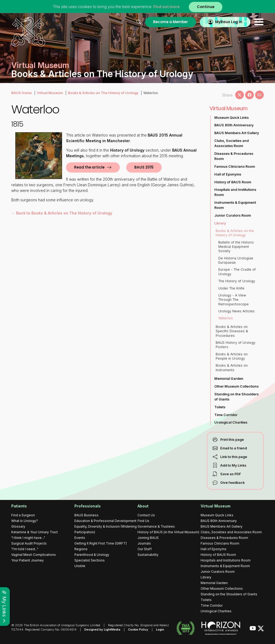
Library (220, 223)
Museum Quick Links (231, 118)
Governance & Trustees (156, 526)
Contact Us (146, 515)
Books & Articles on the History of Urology (235, 233)
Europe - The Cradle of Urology (237, 272)
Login (160, 629)
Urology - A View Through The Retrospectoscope (234, 300)
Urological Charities (231, 422)
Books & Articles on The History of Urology (103, 93)
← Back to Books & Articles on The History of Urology (62, 213)
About (143, 506)
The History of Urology (237, 281)
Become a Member (171, 22)
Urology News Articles (236, 311)
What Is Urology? (25, 521)
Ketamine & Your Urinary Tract (35, 532)
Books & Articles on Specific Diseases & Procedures (232, 331)
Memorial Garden (229, 379)
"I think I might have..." (28, 538)
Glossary (18, 526)
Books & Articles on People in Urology (232, 356)
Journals (144, 543)
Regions (81, 549)
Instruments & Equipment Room (235, 205)
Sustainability (148, 555)
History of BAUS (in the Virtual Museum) (168, 532)
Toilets (220, 407)
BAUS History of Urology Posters (236, 345)
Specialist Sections (90, 560)
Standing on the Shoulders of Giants (236, 397)
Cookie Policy (138, 629)
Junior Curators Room (233, 215)
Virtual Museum (50, 93)
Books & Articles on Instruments (232, 368)
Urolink (80, 566)
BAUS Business (86, 515)
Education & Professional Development (105, 521)
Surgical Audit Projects (29, 543)
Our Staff (145, 549)
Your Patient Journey (28, 560)
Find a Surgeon (23, 515)
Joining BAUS (148, 538)
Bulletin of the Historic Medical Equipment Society (236, 247)
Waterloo (226, 318)
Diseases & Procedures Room (234, 156)
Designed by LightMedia (102, 629)
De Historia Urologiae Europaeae (236, 260)
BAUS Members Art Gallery (237, 133)
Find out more (167, 7)
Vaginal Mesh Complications (34, 555)
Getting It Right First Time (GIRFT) (101, 543)
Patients (19, 506)
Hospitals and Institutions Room (235, 192)
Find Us (143, 521)
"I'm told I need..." (25, 549)
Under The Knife (231, 288)
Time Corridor (226, 415)
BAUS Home (21, 93)
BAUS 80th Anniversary (234, 125)
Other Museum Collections (236, 386)
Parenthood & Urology (92, 555)
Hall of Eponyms (228, 174)
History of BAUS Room (233, 182)
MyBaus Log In (229, 22)
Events (80, 538)
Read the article (89, 167)
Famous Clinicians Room (235, 167)
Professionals (88, 506)
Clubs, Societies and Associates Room (231, 143)
